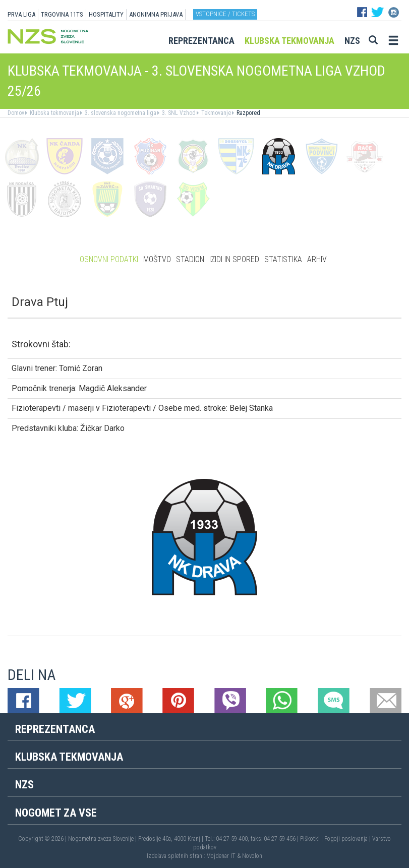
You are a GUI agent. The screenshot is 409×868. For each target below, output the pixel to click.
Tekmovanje (215, 113)
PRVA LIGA (21, 14)
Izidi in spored (234, 259)
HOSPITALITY (106, 14)
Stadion (190, 259)
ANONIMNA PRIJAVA (156, 14)
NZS (352, 41)
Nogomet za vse (56, 813)
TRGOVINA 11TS (62, 14)
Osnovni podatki (109, 259)
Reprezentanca (201, 41)
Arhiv (317, 259)
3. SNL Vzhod (178, 113)
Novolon (252, 856)
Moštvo (157, 259)
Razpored (248, 113)
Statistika (283, 259)
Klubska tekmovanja (289, 41)
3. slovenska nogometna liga (120, 113)
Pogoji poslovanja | (348, 839)
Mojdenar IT (221, 856)
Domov (16, 113)
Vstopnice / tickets (225, 14)
